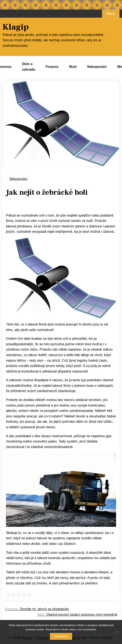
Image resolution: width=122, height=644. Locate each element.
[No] (117, 632)
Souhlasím (61, 636)
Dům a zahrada (28, 67)
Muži (73, 67)
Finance (52, 67)
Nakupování (97, 67)
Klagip (16, 27)
